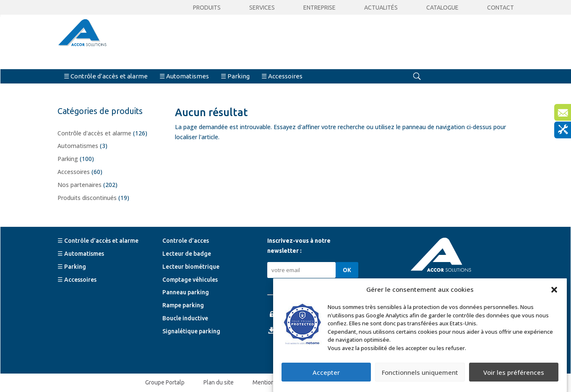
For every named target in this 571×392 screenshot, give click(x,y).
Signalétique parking (191, 331)
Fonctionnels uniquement (420, 372)
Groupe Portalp (165, 382)
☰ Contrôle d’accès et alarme (106, 76)
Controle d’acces (186, 241)
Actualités (381, 8)
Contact (501, 8)
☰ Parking (235, 76)
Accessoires (74, 172)
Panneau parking (186, 292)
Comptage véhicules (190, 280)
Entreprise (319, 8)
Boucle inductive (185, 318)
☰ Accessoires (282, 76)
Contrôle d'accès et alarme (94, 133)
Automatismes (78, 146)
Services (262, 8)
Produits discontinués (87, 198)
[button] (554, 290)
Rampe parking (183, 305)
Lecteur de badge (187, 254)
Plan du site (219, 382)
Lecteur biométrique (191, 267)
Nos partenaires (80, 185)
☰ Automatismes (184, 76)
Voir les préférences (514, 372)
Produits (207, 8)
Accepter (326, 372)
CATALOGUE (442, 8)
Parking (68, 159)
